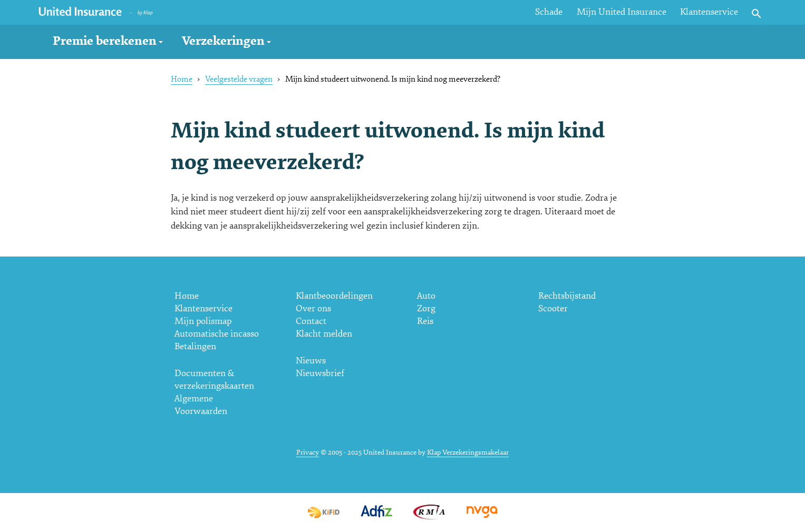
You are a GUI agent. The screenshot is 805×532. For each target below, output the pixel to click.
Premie (105, 41)
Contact (311, 321)
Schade (549, 12)
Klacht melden (324, 334)
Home (182, 79)
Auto (426, 296)
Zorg (426, 308)
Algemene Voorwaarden (201, 405)
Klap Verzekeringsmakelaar (468, 452)
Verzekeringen (223, 41)
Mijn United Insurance (622, 12)
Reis (425, 321)
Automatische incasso (217, 334)
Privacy (308, 452)
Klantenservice (709, 12)
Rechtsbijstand (567, 296)
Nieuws (311, 361)
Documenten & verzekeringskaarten (214, 380)
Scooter (553, 308)
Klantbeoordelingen (334, 296)
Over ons (313, 308)
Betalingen (195, 346)
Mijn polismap (203, 321)
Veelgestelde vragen (239, 79)
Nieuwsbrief (320, 373)
